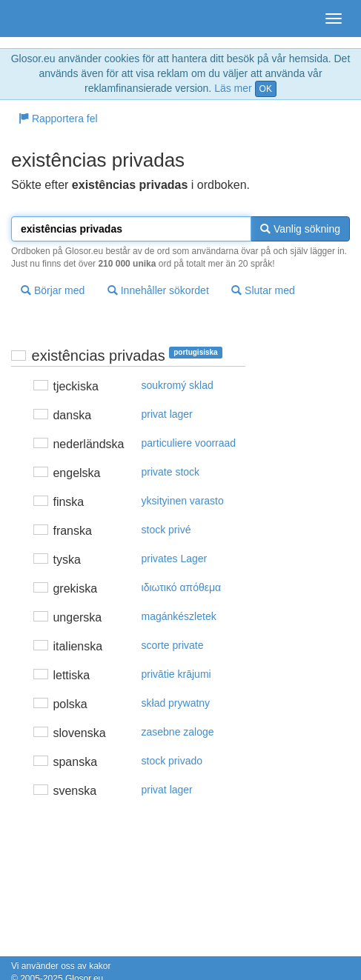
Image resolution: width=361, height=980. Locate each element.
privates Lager (175, 559)
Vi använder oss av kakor (61, 966)
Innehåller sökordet (158, 290)
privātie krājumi (176, 674)
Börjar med (53, 290)
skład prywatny (176, 703)
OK (266, 89)
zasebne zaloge (178, 732)
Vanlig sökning (300, 229)
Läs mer (233, 88)
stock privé (166, 530)
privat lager (167, 414)
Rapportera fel (58, 119)
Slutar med (263, 290)
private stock (171, 472)
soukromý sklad (178, 385)
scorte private (173, 645)
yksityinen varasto (183, 501)
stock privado (172, 761)
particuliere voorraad (189, 443)
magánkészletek (179, 616)
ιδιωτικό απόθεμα (182, 587)
